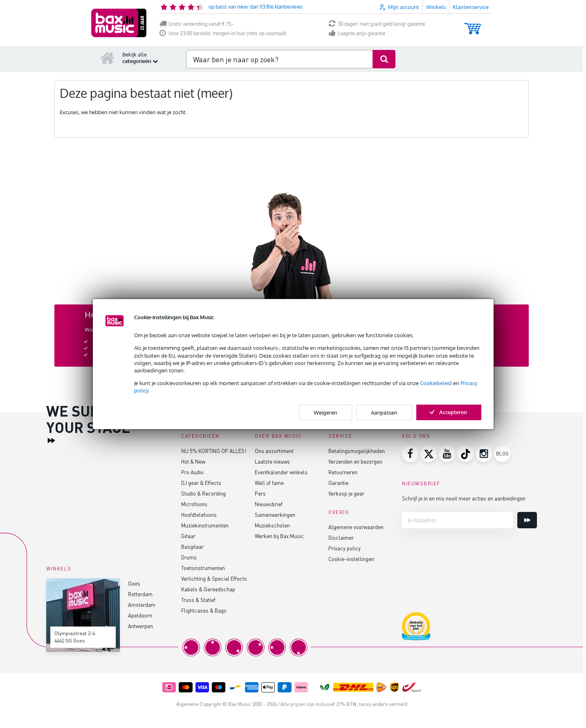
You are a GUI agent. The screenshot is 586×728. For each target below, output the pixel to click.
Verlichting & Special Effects (214, 578)
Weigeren (326, 412)
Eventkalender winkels (281, 472)
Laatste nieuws (272, 461)
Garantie (338, 483)
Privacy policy (345, 548)
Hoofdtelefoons (199, 515)
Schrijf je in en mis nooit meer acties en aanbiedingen (464, 498)
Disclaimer (341, 538)
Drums (189, 557)
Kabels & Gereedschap (208, 589)
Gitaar (188, 536)
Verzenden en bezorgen (355, 461)
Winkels (436, 7)
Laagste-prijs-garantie (357, 33)
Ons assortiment (274, 451)
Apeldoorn (140, 615)
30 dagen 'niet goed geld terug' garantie (377, 24)
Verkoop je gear (346, 493)
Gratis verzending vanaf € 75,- (197, 24)
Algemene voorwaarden (356, 527)
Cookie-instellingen (351, 559)
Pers (260, 493)
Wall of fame (269, 483)
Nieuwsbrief (269, 504)
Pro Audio (192, 472)
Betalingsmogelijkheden (357, 451)
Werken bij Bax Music (279, 536)
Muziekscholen (272, 525)
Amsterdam (142, 605)
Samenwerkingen (275, 515)
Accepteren (449, 412)
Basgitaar (192, 547)
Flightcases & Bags (204, 610)
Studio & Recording (203, 493)
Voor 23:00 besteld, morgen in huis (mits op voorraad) (223, 33)
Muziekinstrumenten (205, 525)
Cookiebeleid (436, 383)
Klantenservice (471, 7)
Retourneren (343, 472)
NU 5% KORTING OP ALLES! (214, 451)
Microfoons (194, 504)
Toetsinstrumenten (203, 568)
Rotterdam (140, 594)
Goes (134, 583)
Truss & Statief (198, 600)
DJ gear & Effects (201, 483)
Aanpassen (384, 412)
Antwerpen (140, 626)
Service (340, 436)
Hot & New (193, 461)
